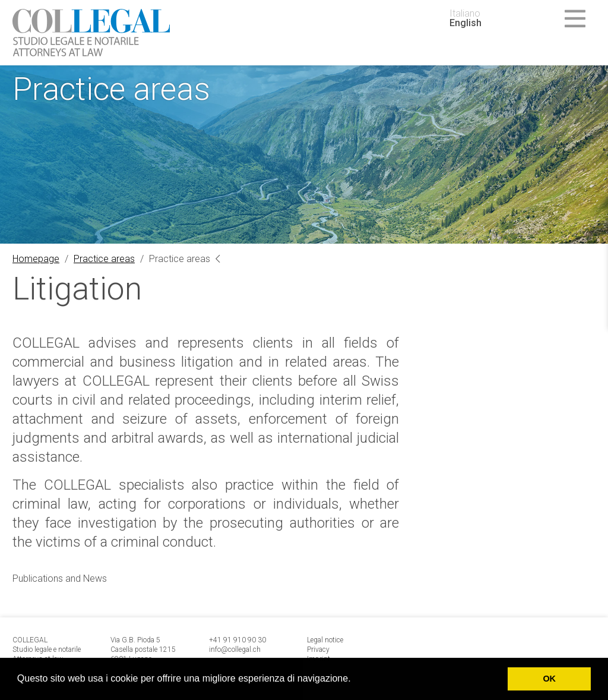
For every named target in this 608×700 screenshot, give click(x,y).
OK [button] (549, 679)
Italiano (465, 14)
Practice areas (104, 259)
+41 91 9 (223, 640)
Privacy (318, 649)
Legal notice (325, 640)
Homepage (36, 259)
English (465, 23)
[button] (355, 680)
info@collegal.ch (235, 649)
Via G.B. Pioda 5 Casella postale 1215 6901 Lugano (143, 649)
